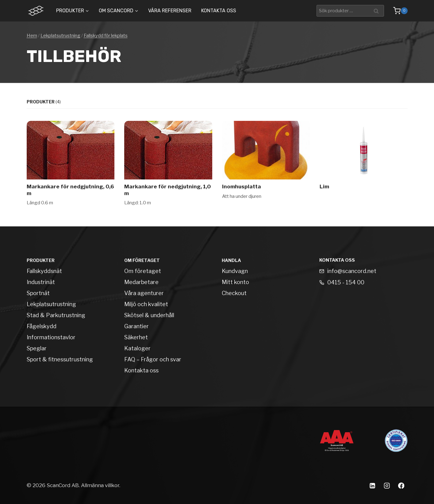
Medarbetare (141, 282)
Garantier (136, 326)
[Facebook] (401, 485)
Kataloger (137, 348)
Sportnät (38, 293)
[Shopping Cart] (397, 11)
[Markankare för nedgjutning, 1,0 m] (168, 164)
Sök (377, 11)
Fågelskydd (42, 326)
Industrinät (41, 282)
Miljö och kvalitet (146, 304)
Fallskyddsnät (44, 271)
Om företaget (143, 271)
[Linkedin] (373, 485)
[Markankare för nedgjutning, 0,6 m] (71, 164)
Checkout (234, 293)
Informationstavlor (51, 337)
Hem (32, 36)
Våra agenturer (144, 293)
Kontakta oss (219, 11)
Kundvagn (235, 271)
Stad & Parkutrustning (56, 315)
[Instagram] (387, 485)
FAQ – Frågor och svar (153, 359)
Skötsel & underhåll (149, 315)
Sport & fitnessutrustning (60, 359)
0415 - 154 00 (346, 282)
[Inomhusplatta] (266, 164)
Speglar (37, 348)
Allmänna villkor (100, 485)
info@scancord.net (352, 271)
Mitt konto (235, 282)
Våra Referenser (170, 11)
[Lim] (364, 164)
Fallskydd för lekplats (106, 36)
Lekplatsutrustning (60, 36)
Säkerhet (136, 337)
